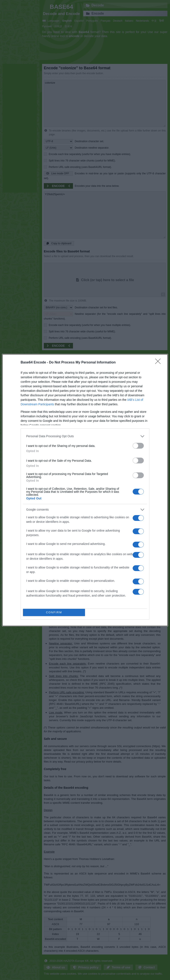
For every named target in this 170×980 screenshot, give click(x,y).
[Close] (159, 363)
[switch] (138, 446)
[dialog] (85, 490)
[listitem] (85, 436)
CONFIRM (54, 612)
